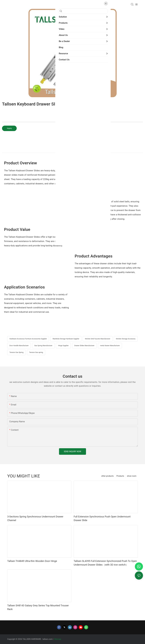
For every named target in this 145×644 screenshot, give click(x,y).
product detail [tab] (72, 149)
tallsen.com (47, 639)
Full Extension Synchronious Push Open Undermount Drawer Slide (102, 518)
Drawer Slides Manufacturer (84, 346)
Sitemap (58, 639)
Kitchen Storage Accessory (126, 339)
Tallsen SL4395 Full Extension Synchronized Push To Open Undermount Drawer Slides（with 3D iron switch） (105, 563)
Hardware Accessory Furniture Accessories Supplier (28, 339)
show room (132, 476)
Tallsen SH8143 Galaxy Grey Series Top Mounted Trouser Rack (38, 607)
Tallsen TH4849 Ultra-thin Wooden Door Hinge (32, 561)
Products (120, 476)
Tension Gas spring (36, 352)
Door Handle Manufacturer (19, 346)
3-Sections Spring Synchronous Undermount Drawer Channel (35, 518)
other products (107, 476)
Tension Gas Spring (16, 352)
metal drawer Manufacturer (110, 346)
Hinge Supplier (63, 346)
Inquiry (9, 128)
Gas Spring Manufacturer (43, 346)
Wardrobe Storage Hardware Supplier (66, 339)
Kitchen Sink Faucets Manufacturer (98, 339)
